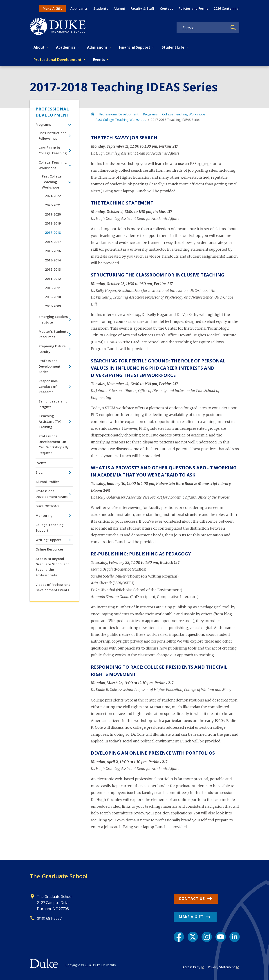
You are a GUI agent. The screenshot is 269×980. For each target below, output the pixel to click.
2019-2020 (53, 214)
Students (101, 8)
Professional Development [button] (58, 60)
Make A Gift (52, 8)
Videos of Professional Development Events (53, 587)
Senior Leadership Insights (53, 404)
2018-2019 (53, 223)
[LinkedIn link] (235, 937)
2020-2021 (53, 205)
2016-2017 (53, 242)
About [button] (39, 47)
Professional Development (53, 112)
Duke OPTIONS (47, 506)
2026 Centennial (226, 8)
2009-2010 (53, 297)
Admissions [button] (97, 47)
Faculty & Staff (142, 8)
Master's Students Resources (53, 334)
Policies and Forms (193, 8)
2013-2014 (53, 260)
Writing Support (48, 540)
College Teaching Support (49, 527)
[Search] (233, 28)
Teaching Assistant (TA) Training (50, 421)
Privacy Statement (221, 967)
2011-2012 (53, 279)
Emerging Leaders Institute (53, 319)
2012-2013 (53, 269)
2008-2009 (53, 306)
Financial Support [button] (135, 47)
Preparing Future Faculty (52, 349)
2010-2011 (53, 288)
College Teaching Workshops (53, 165)
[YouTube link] (221, 937)
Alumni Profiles (47, 482)
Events (41, 463)
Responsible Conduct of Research (48, 387)
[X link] (193, 937)
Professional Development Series (50, 366)
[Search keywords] (202, 28)
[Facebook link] (179, 937)
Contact (166, 8)
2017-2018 (53, 233)
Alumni (119, 8)
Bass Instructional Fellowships (53, 136)
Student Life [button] (173, 47)
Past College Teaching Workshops (52, 182)
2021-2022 (53, 196)
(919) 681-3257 (49, 918)
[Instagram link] (207, 937)
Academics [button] (66, 47)
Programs (43, 125)
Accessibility (191, 967)
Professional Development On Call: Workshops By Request (54, 444)
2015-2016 (53, 251)
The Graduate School (59, 876)
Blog (39, 472)
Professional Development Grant (52, 494)
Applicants (79, 8)
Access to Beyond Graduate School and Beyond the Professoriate (53, 567)
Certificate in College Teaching (53, 150)
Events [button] (99, 60)
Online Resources (49, 549)
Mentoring (44, 516)
